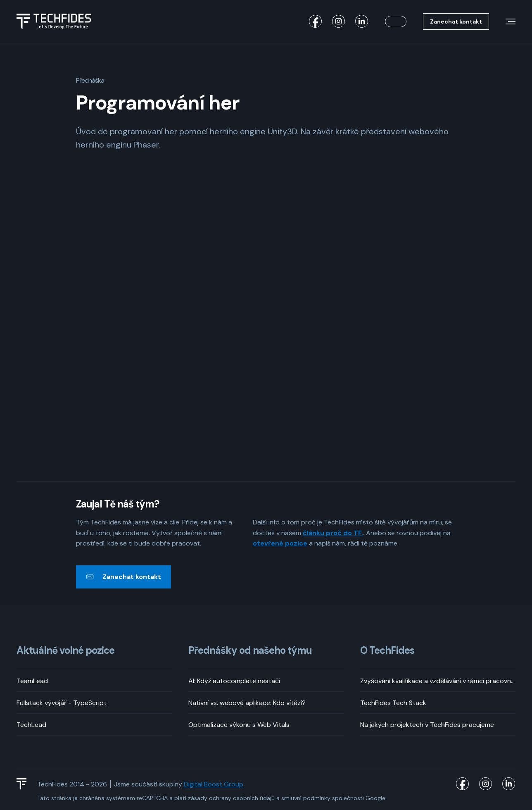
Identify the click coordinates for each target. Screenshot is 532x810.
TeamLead (32, 681)
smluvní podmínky (306, 798)
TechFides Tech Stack (393, 703)
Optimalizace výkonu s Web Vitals (239, 725)
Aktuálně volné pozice (65, 651)
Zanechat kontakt (456, 21)
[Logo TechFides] (54, 21)
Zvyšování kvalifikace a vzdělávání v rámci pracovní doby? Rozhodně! (438, 681)
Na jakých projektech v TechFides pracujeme (427, 725)
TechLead (31, 725)
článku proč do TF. (333, 533)
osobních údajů (254, 798)
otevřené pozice (280, 543)
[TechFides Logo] (25, 784)
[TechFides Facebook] (316, 21)
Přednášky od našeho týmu (250, 651)
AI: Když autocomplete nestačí (234, 681)
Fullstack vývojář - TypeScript (62, 703)
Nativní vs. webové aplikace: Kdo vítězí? (247, 703)
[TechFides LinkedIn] (362, 21)
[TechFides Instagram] (339, 21)
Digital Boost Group (214, 784)
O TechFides (387, 651)
